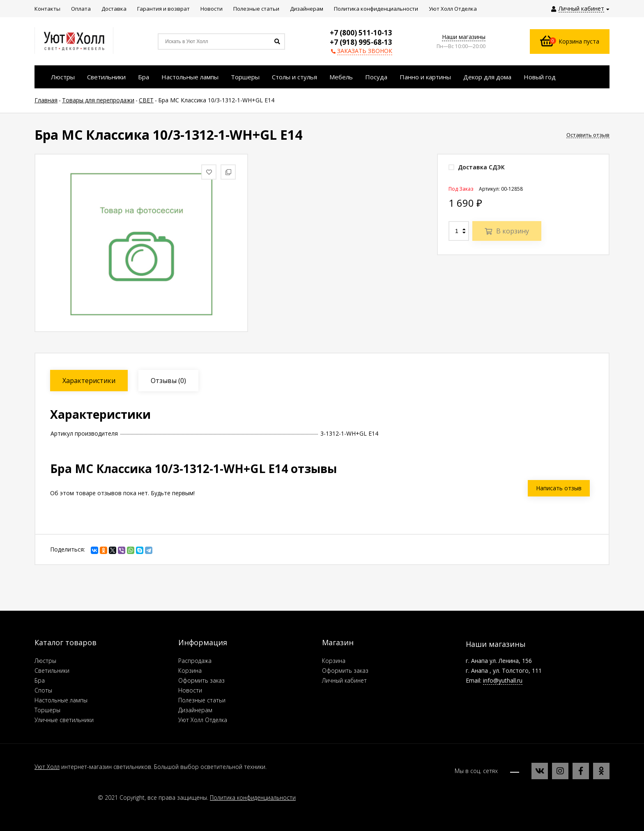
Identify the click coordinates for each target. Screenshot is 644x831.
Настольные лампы (61, 700)
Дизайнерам (195, 710)
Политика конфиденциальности (253, 798)
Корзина (190, 671)
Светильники (52, 671)
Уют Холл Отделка (203, 720)
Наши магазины (464, 37)
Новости (190, 690)
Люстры (45, 661)
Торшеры (47, 710)
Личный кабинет (344, 680)
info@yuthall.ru (503, 680)
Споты (43, 690)
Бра (40, 680)
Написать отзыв (559, 488)
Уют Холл (47, 767)
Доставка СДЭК (477, 167)
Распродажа (195, 661)
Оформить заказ (201, 680)
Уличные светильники (64, 720)
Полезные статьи (202, 700)
